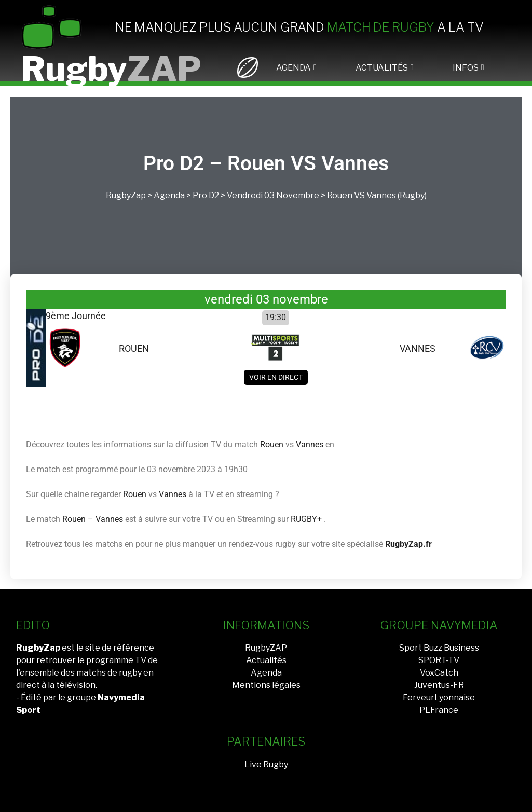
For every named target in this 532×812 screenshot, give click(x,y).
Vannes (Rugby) (397, 195)
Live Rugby (266, 765)
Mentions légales (266, 685)
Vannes (310, 444)
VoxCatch (439, 673)
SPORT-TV (439, 660)
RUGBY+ (306, 519)
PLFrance (439, 710)
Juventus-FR (439, 685)
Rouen (340, 195)
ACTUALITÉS (382, 68)
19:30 (276, 317)
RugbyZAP (266, 648)
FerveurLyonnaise (439, 698)
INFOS (466, 68)
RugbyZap (126, 195)
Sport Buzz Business (439, 648)
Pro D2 (206, 195)
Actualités (266, 660)
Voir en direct (276, 377)
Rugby (111, 69)
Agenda (169, 195)
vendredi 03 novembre (273, 195)
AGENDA (294, 68)
